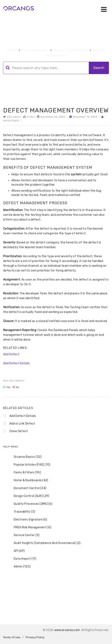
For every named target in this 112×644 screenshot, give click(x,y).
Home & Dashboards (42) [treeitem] (28, 480)
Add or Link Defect (22, 424)
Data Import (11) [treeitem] (22, 559)
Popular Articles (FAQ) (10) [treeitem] (29, 465)
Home (13, 50)
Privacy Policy (35, 637)
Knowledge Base (35, 50)
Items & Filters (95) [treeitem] (25, 473)
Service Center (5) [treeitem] (24, 535)
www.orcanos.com (67, 630)
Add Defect (11, 354)
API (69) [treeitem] (16, 551)
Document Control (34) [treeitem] (27, 488)
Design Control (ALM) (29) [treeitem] (29, 496)
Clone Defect (19, 431)
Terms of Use (12, 637)
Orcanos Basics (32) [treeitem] (25, 457)
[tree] (56, 512)
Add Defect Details (16, 363)
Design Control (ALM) (71, 50)
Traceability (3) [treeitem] (22, 512)
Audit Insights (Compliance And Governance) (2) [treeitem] (44, 543)
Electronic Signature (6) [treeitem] (28, 520)
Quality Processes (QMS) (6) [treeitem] (30, 504)
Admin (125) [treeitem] (19, 567)
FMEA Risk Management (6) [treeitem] (30, 527)
